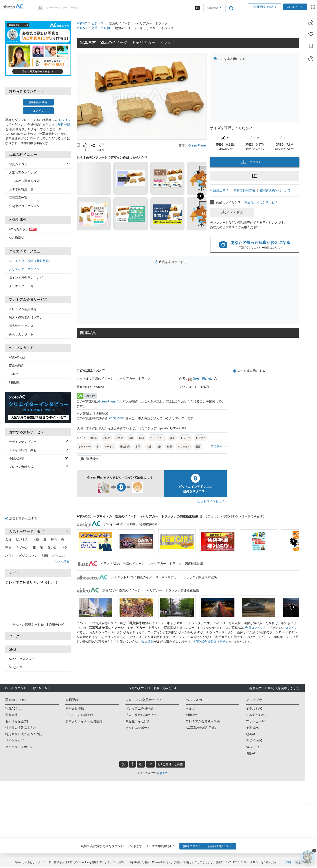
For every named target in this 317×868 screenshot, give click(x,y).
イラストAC (254, 708)
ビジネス (22, 539)
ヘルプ (13, 374)
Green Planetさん (110, 401)
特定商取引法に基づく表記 (24, 734)
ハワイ (10, 556)
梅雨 (54, 539)
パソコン (59, 556)
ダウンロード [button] (255, 162)
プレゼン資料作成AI (38, 467)
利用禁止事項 (219, 190)
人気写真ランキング (23, 172)
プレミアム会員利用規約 (203, 721)
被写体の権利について (275, 190)
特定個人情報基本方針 (21, 728)
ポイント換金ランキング (26, 278)
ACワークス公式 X (22, 659)
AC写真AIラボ (23, 229)
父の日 (52, 547)
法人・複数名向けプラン (26, 317)
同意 (298, 863)
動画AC (251, 734)
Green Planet (198, 145)
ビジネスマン (28, 556)
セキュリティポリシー (21, 747)
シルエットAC (256, 715)
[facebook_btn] (132, 764)
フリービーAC (256, 721)
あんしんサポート (21, 334)
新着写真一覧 (18, 198)
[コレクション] (311, 46)
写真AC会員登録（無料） (211, 642)
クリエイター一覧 (21, 286)
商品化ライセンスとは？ (261, 202)
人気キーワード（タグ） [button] (38, 531)
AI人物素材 (16, 238)
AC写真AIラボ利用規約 (202, 728)
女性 (8, 539)
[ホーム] (311, 22)
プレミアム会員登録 (23, 309)
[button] (78, 146)
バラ (64, 547)
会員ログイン (254, 628)
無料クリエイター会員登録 (84, 721)
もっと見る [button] (63, 561)
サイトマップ (15, 740)
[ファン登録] (311, 34)
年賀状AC (253, 728)
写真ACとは (17, 357)
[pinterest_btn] (141, 764)
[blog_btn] (150, 764)
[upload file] (197, 8)
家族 (8, 547)
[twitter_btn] (123, 764)
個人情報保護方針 (18, 721)
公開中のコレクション (24, 206)
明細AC (251, 753)
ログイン (295, 7)
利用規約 (15, 382)
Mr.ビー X (16, 667)
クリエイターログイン (24, 269)
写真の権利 (17, 366)
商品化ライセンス (21, 326)
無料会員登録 (38, 102)
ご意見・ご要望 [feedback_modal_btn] (170, 764)
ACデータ (253, 747)
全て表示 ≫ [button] (219, 446)
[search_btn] (231, 8)
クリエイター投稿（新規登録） (30, 261)
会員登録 (147, 642)
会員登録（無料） (264, 7)
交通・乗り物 (101, 28)
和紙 (45, 556)
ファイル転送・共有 (38, 450)
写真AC (82, 23)
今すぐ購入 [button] (232, 212)
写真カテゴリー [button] (38, 164)
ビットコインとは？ (212, 501)
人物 (36, 539)
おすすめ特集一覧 (21, 189)
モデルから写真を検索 (24, 181)
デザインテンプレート (38, 442)
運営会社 (11, 715)
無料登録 (64, 124)
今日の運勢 (38, 458)
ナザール (22, 547)
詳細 (288, 863)
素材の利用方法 (244, 190)
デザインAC (254, 740)
